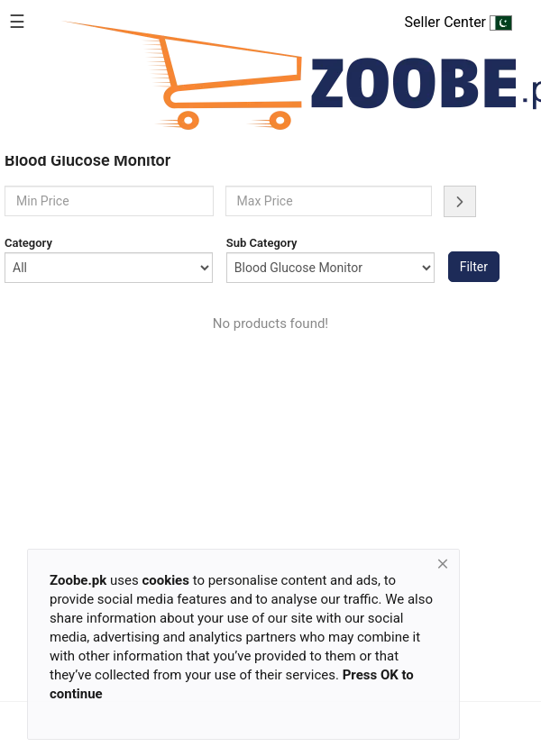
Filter (474, 267)
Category (28, 243)
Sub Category (262, 243)
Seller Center (458, 22)
